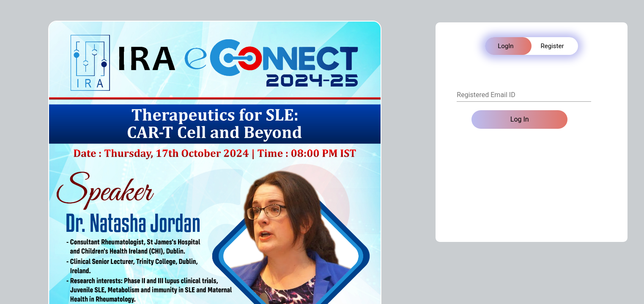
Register (552, 46)
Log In (520, 119)
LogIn (506, 46)
